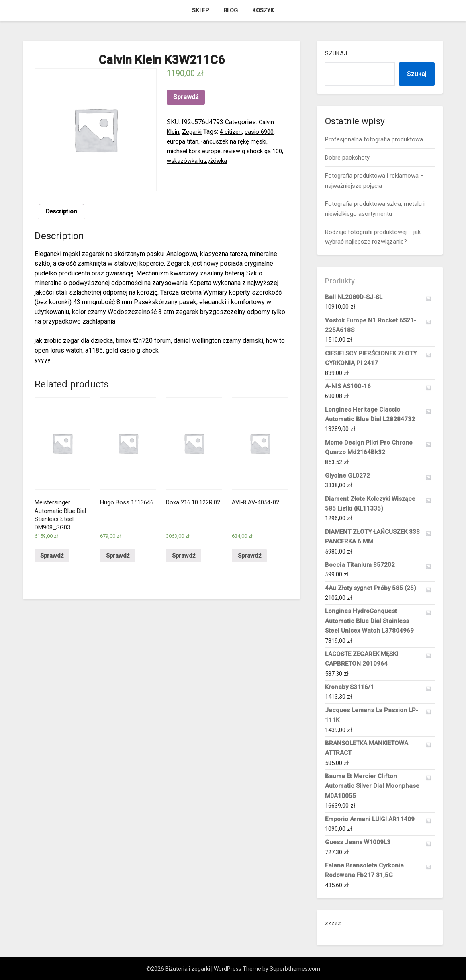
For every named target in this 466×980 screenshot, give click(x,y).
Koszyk (263, 10)
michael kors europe (195, 151)
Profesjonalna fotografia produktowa (374, 139)
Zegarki (194, 132)
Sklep (200, 10)
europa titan (183, 141)
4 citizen (235, 132)
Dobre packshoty (347, 158)
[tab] (63, 212)
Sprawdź (186, 97)
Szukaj (336, 53)
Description (63, 212)
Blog (231, 10)
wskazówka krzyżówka (213, 161)
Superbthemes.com (295, 969)
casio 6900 (266, 132)
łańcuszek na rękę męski (237, 141)
